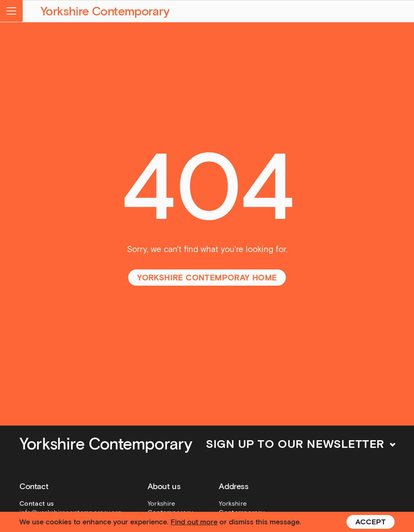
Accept (371, 522)
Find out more (194, 522)
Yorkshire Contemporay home (207, 278)
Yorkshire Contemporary (105, 11)
